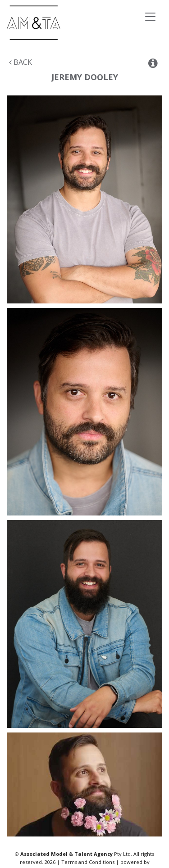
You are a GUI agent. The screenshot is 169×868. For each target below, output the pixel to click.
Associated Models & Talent (67, 23)
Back (21, 62)
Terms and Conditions (88, 862)
